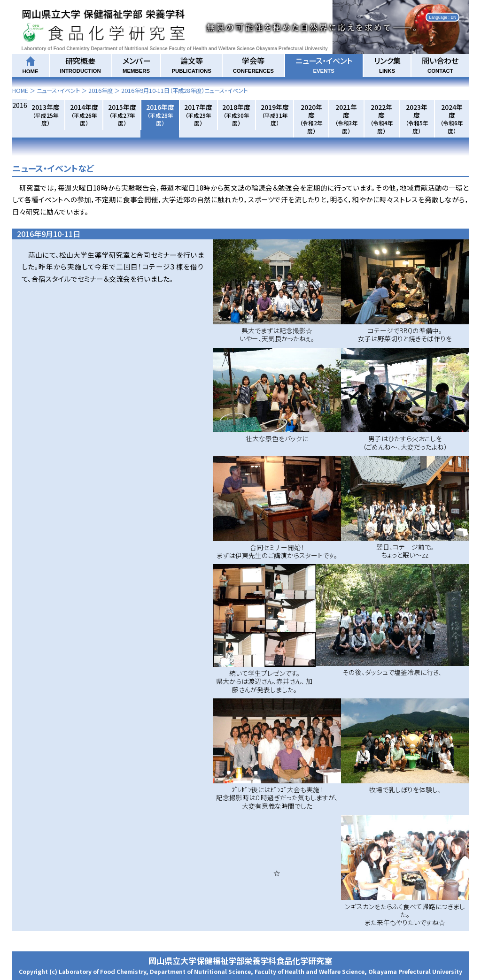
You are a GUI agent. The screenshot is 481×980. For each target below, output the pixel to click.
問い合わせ (440, 64)
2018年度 (236, 115)
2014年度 (84, 115)
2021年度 (346, 119)
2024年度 (452, 119)
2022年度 (382, 119)
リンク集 (387, 64)
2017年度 (198, 115)
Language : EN (442, 17)
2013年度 (46, 115)
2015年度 (122, 115)
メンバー (136, 64)
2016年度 (101, 91)
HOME (20, 91)
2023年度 (417, 119)
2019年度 (275, 115)
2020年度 (311, 119)
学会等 (253, 64)
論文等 (191, 64)
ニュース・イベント (324, 64)
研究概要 (81, 64)
